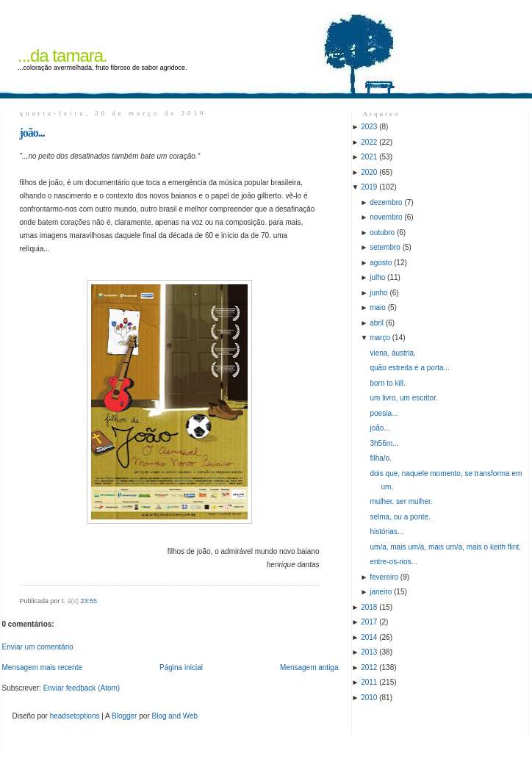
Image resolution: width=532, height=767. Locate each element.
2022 (369, 142)
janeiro (381, 592)
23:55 (89, 601)
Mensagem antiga (309, 667)
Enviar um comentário (38, 647)
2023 (369, 127)
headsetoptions (75, 716)
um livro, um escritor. (404, 398)
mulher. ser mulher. (402, 501)
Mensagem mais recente (43, 667)
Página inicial (181, 667)
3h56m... (385, 443)
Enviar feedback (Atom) (82, 688)
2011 (369, 682)
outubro (382, 233)
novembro (386, 217)
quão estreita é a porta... (410, 368)
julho (377, 277)
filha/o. (381, 458)
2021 (369, 157)
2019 (369, 187)
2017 (369, 622)
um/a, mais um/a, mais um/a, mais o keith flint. (446, 547)
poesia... (384, 413)
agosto (381, 263)
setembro (385, 247)
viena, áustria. (393, 353)
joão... (32, 133)
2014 (369, 637)
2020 (369, 172)
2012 (369, 667)
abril (377, 323)
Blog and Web (175, 716)
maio (378, 307)
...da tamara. (62, 55)
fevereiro (384, 577)
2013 (369, 652)
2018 (369, 607)
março (380, 338)
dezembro (386, 202)
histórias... (387, 532)
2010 (369, 698)
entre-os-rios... (394, 562)
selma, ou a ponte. (400, 517)
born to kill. (388, 383)
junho (378, 293)
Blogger (124, 716)
